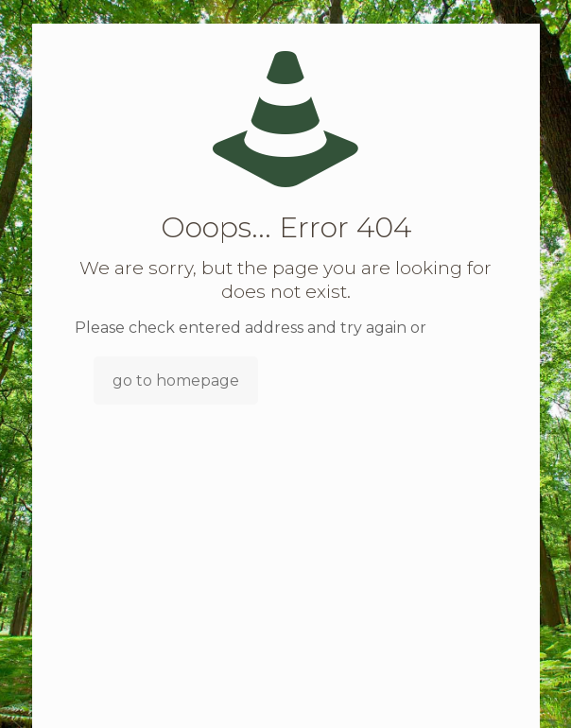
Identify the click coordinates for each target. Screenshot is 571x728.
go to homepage (176, 381)
